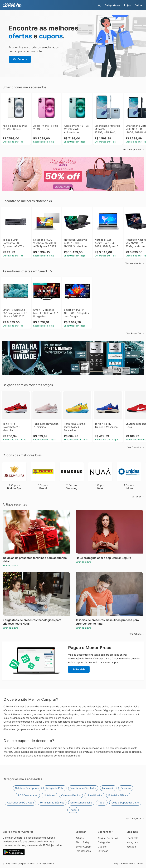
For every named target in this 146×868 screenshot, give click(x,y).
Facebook (132, 838)
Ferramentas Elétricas (52, 803)
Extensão (103, 851)
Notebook (49, 795)
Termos (140, 863)
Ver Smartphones (134, 149)
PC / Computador (28, 795)
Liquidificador (94, 795)
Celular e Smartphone (27, 788)
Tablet (102, 803)
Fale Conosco (83, 851)
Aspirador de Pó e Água (20, 803)
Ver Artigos (137, 634)
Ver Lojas (138, 497)
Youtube (131, 847)
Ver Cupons (20, 59)
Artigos (80, 838)
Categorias (104, 842)
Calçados (126, 788)
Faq (116, 863)
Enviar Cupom (83, 847)
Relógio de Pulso (55, 788)
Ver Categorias (135, 818)
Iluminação (108, 788)
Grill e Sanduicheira (81, 803)
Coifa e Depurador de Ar (125, 803)
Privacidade (127, 863)
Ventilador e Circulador (83, 788)
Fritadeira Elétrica (118, 795)
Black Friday (83, 842)
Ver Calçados (136, 447)
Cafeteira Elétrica (71, 795)
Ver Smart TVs (135, 333)
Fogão (73, 810)
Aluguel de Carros (108, 838)
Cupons (102, 847)
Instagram (132, 842)
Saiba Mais (79, 669)
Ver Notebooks (135, 263)
